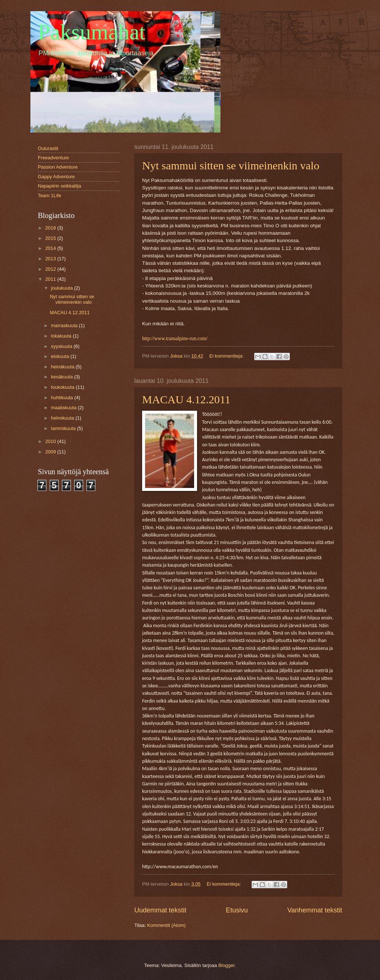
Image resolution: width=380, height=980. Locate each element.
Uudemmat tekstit (160, 910)
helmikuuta (63, 418)
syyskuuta (62, 346)
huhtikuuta (63, 398)
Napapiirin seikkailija (60, 186)
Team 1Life (50, 196)
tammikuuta (64, 428)
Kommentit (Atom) (167, 925)
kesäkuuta (62, 377)
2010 (51, 441)
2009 (51, 452)
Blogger (226, 965)
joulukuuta (62, 288)
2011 (51, 279)
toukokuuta (63, 387)
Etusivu (237, 910)
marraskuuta (65, 325)
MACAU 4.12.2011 (186, 399)
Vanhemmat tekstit (315, 910)
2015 (51, 238)
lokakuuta (62, 336)
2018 (51, 228)
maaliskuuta (64, 408)
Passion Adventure (58, 167)
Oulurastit (48, 148)
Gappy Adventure (56, 177)
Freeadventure (53, 158)
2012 (51, 269)
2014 (51, 248)
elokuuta (60, 356)
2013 (51, 259)
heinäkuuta (63, 367)
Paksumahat (92, 32)
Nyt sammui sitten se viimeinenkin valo (231, 165)
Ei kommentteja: (227, 356)
